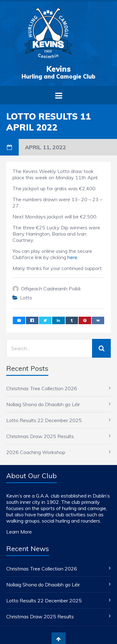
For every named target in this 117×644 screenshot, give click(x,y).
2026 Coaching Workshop (36, 452)
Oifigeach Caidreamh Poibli (51, 289)
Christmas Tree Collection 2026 (42, 388)
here (72, 257)
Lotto (26, 298)
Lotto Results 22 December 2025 (44, 420)
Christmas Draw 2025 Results (40, 436)
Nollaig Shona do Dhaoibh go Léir (43, 404)
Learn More (19, 532)
